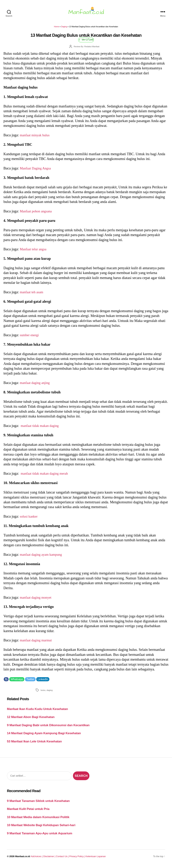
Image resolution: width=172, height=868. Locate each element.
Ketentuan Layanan (96, 858)
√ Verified (86, 42)
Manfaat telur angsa (34, 251)
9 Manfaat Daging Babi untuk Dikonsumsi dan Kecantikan (48, 727)
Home (56, 29)
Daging (64, 29)
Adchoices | (37, 858)
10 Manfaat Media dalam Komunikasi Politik (38, 819)
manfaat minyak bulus (36, 137)
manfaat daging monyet (37, 599)
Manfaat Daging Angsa (37, 170)
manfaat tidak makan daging (41, 428)
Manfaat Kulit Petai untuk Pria (28, 811)
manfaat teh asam (33, 294)
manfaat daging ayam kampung (43, 557)
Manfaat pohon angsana (37, 213)
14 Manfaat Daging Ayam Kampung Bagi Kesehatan (44, 735)
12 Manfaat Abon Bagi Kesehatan (31, 719)
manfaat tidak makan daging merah (46, 476)
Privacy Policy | (77, 858)
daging (50, 692)
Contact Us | (63, 858)
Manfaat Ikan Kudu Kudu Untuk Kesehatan (37, 711)
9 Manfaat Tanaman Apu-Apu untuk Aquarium (40, 835)
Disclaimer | (50, 858)
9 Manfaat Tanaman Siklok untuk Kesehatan (38, 803)
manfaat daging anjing (36, 385)
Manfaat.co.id (23, 858)
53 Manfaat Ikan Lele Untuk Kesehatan (34, 743)
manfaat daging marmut (37, 642)
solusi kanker (30, 518)
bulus (43, 692)
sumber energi (30, 337)
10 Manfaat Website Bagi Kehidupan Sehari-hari (41, 827)
